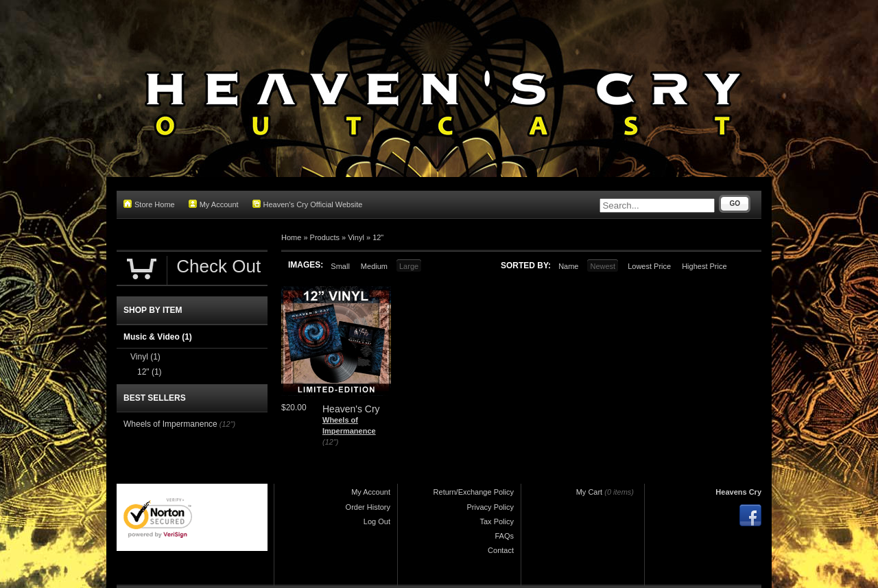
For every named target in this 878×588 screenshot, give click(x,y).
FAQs (504, 536)
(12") (330, 442)
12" (378, 237)
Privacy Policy (490, 507)
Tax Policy (497, 521)
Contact (501, 550)
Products (325, 237)
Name (568, 266)
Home (291, 237)
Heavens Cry (738, 492)
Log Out (377, 521)
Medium (374, 266)
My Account (214, 204)
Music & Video (158, 337)
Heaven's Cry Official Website (308, 204)
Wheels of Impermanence (170, 424)
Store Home (149, 204)
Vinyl (356, 237)
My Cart (590, 492)
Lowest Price (649, 266)
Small (340, 266)
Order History (368, 507)
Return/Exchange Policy (474, 492)
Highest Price (704, 266)
